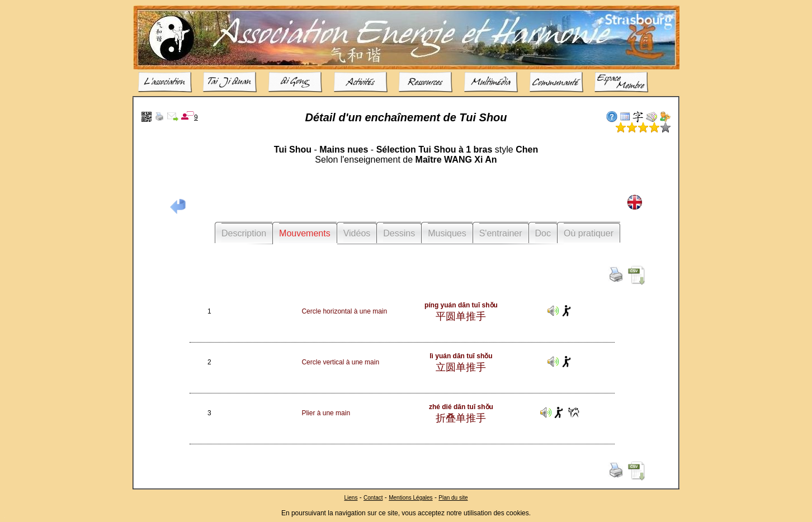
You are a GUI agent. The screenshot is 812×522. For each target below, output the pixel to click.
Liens (351, 497)
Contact (373, 497)
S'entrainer (501, 233)
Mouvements (305, 233)
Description (244, 233)
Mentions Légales (410, 497)
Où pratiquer (589, 233)
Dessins (399, 233)
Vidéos (357, 233)
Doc (543, 233)
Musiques (447, 233)
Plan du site (453, 497)
